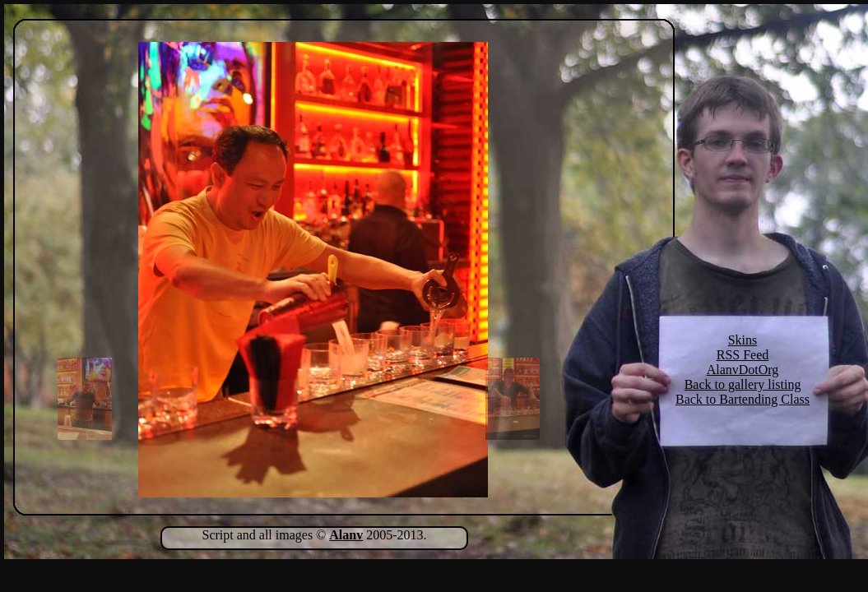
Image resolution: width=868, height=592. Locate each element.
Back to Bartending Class (743, 399)
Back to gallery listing (743, 384)
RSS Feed (743, 355)
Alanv (346, 535)
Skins (743, 340)
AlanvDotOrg (743, 370)
